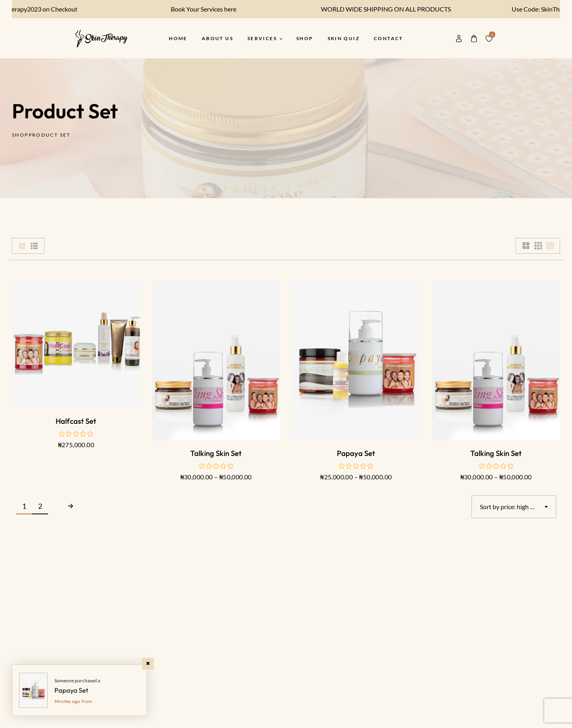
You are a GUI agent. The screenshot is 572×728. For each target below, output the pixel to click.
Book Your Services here (198, 9)
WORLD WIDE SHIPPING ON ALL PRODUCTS (380, 9)
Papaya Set (356, 453)
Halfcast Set (76, 421)
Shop (20, 135)
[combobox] (514, 507)
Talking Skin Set (216, 453)
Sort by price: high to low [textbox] (513, 507)
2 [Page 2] (40, 506)
